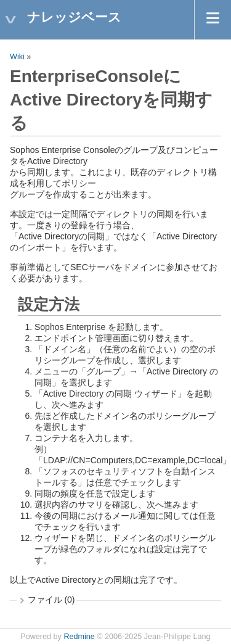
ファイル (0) (51, 600)
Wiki (17, 57)
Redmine (79, 637)
